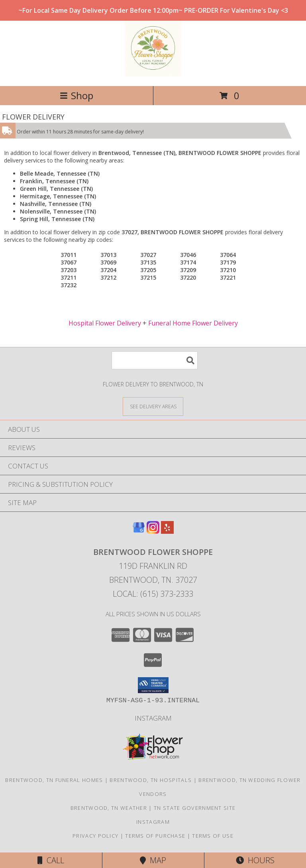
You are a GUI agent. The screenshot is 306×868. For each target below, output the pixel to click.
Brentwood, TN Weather (109, 808)
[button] (153, 685)
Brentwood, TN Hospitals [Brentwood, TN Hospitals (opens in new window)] (151, 780)
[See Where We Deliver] (153, 406)
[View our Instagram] (153, 531)
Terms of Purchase (155, 836)
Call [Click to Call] (51, 860)
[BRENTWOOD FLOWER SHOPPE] (153, 74)
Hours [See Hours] (255, 860)
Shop (76, 95)
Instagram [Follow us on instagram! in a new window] (153, 718)
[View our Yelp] (167, 531)
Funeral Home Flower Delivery (193, 323)
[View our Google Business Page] (139, 531)
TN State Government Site (195, 808)
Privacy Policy (95, 836)
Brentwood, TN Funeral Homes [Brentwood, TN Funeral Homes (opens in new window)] (54, 780)
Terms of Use (213, 836)
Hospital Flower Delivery (105, 323)
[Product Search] (155, 360)
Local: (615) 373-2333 (153, 594)
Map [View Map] (153, 860)
